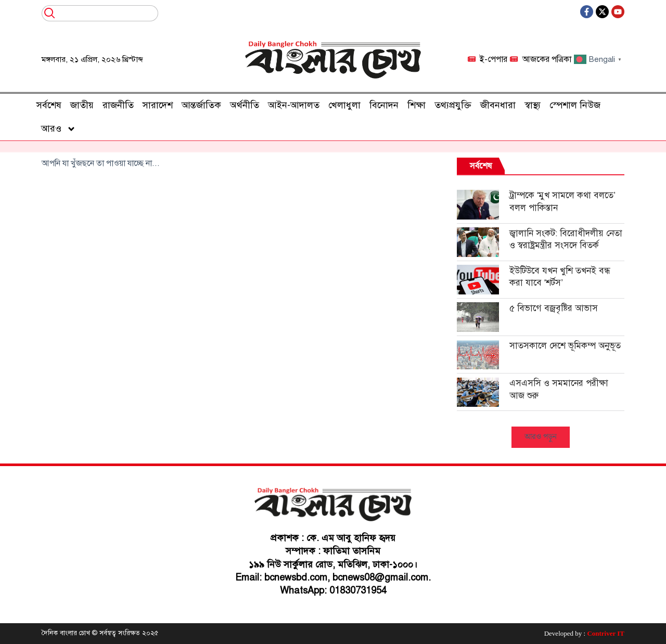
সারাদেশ (158, 105)
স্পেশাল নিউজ (575, 105)
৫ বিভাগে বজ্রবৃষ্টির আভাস (554, 308)
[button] (541, 437)
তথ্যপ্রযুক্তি (453, 105)
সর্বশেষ (49, 105)
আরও (59, 129)
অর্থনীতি (245, 105)
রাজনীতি (118, 105)
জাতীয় (82, 105)
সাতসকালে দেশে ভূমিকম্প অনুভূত (565, 346)
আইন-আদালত (294, 105)
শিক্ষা (417, 105)
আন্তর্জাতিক (201, 105)
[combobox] (100, 13)
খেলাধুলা (344, 105)
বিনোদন (384, 105)
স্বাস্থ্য (533, 105)
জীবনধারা (498, 105)
